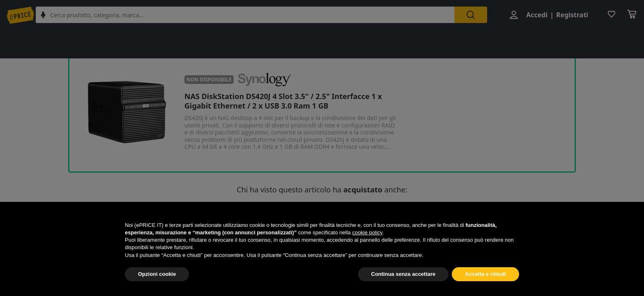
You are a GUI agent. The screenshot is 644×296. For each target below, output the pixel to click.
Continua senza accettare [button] (404, 274)
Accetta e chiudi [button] (485, 274)
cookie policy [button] (367, 232)
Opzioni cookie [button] (157, 274)
